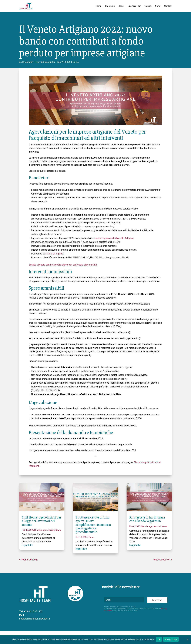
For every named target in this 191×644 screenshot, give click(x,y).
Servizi (148, 6)
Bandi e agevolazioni (45, 530)
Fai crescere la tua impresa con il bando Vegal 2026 (147, 519)
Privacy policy (171, 639)
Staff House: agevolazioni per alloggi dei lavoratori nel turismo (42, 521)
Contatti (168, 6)
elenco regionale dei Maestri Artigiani (114, 238)
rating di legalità (55, 254)
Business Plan (134, 6)
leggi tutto (28, 545)
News (158, 6)
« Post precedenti (29, 560)
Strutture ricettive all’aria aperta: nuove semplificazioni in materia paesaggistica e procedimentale (93, 525)
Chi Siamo (110, 6)
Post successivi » (162, 560)
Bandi (121, 6)
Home (98, 6)
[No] (187, 639)
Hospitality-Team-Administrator (39, 62)
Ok (159, 639)
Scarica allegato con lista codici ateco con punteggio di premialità (63, 265)
